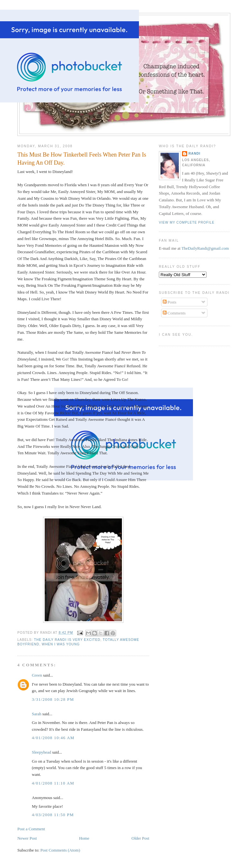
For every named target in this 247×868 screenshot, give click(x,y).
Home (84, 838)
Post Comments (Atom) (60, 850)
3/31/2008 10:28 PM (53, 699)
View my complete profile (187, 222)
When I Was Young (61, 644)
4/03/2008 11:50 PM (53, 815)
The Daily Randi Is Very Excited (67, 640)
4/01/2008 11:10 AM (53, 783)
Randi (194, 154)
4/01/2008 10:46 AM (53, 738)
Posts (170, 302)
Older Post (140, 838)
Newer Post (27, 838)
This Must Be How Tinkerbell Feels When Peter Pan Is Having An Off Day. (82, 159)
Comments (174, 313)
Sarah (37, 714)
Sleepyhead (41, 752)
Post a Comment (31, 829)
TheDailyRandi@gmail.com (205, 248)
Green (37, 675)
